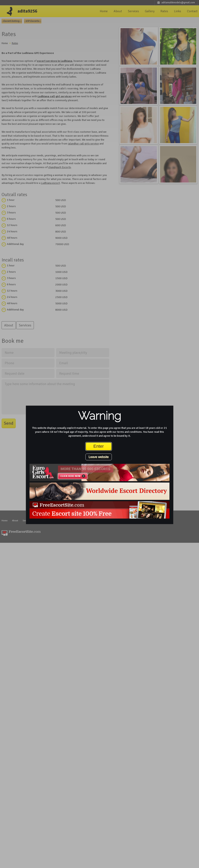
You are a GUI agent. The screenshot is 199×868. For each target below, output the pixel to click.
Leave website (99, 457)
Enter (99, 446)
